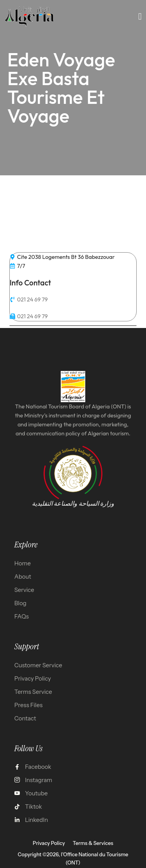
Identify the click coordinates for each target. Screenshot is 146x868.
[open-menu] (140, 16)
